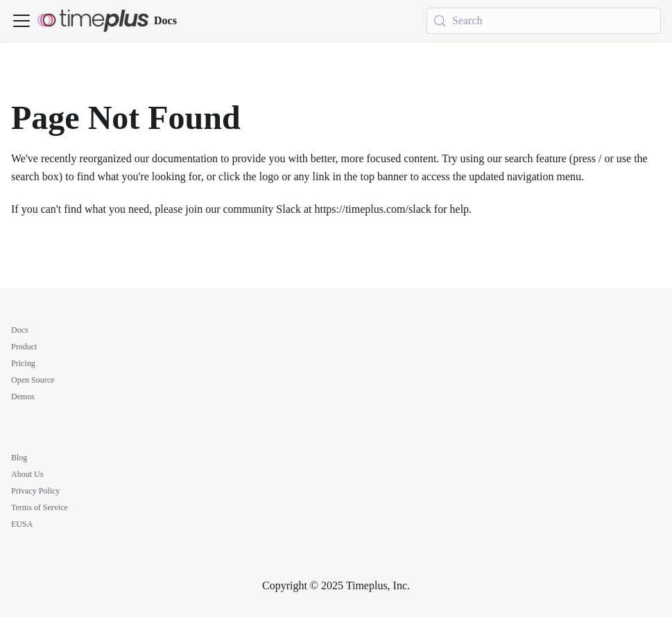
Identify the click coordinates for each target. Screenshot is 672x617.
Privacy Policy (35, 491)
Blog (19, 458)
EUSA (22, 524)
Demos (23, 397)
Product (24, 347)
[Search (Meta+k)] (544, 21)
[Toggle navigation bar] (21, 21)
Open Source (33, 380)
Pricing (23, 363)
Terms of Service (40, 507)
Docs (20, 330)
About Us (27, 474)
